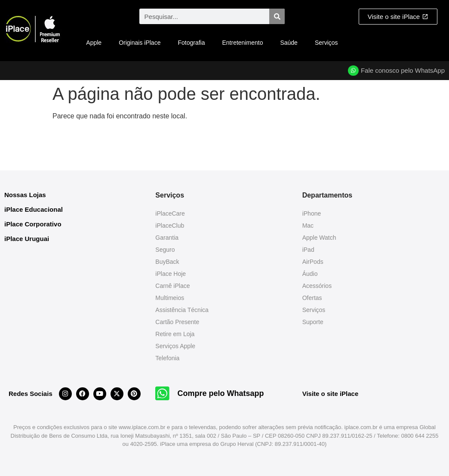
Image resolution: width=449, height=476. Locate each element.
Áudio (310, 274)
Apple (94, 43)
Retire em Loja (175, 334)
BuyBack (167, 262)
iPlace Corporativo (33, 224)
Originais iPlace (140, 43)
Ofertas (312, 298)
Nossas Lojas (25, 195)
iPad (308, 250)
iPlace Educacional (34, 209)
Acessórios (317, 286)
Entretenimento (242, 43)
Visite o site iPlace (331, 394)
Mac (308, 226)
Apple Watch (319, 238)
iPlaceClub (170, 226)
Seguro (165, 250)
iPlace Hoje (171, 274)
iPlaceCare (170, 213)
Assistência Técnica (182, 310)
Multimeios (170, 298)
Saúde (289, 43)
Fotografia (191, 43)
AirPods (313, 262)
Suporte (313, 322)
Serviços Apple (175, 346)
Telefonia (167, 358)
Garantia (167, 238)
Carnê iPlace (172, 286)
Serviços (326, 43)
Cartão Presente (177, 322)
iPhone (312, 213)
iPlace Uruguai (27, 239)
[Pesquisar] (277, 16)
